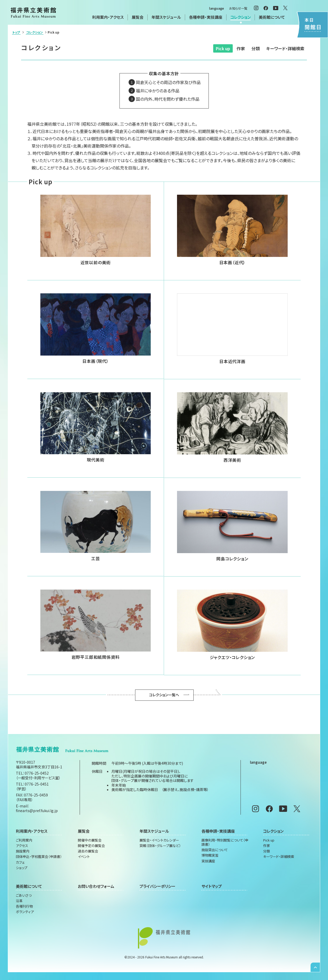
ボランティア (25, 912)
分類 (256, 48)
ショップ (22, 868)
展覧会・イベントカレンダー (159, 840)
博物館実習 (210, 855)
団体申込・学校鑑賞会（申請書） (39, 857)
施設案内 (23, 851)
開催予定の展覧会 (91, 846)
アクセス (22, 846)
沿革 (19, 901)
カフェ (20, 862)
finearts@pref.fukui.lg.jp (37, 811)
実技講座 (208, 861)
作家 (241, 48)
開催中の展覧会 (90, 840)
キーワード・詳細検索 (285, 48)
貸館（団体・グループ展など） (160, 846)
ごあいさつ (24, 895)
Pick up (223, 48)
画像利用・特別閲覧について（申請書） (225, 842)
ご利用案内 (24, 840)
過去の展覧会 (88, 851)
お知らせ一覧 (238, 8)
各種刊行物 (24, 906)
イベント (84, 857)
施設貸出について (215, 850)
